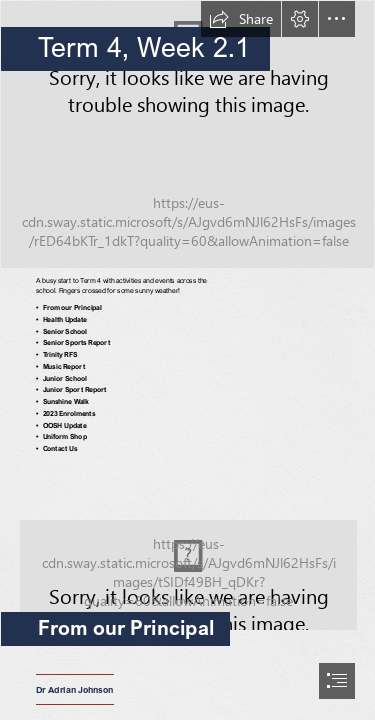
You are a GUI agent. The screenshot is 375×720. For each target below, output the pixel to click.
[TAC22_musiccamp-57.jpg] (187, 134)
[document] (187, 360)
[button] (241, 19)
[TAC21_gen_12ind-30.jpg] (187, 557)
